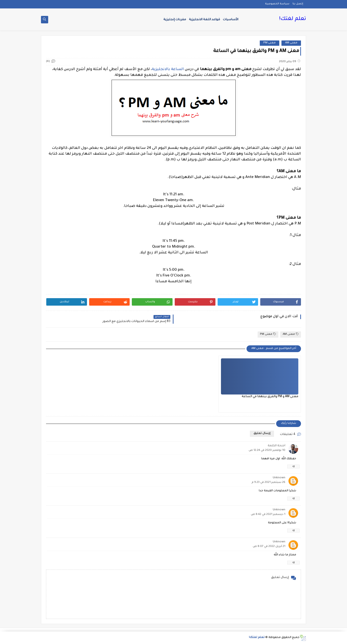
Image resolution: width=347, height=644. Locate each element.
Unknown (279, 478)
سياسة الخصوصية (277, 4)
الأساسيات (231, 20)
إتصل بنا (298, 4)
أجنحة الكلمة (277, 446)
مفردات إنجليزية (175, 20)
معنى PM (270, 43)
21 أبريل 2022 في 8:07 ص (269, 547)
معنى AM (291, 43)
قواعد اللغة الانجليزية (204, 20)
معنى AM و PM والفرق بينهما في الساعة (270, 397)
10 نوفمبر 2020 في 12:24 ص (267, 450)
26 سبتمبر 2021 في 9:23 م (268, 483)
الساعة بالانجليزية (168, 69)
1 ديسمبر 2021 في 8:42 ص (268, 515)
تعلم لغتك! (293, 19)
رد (294, 466)
